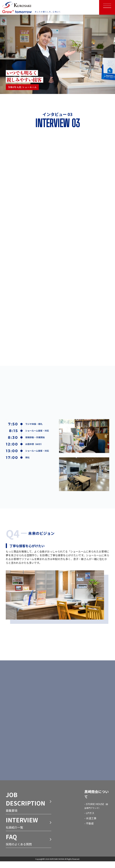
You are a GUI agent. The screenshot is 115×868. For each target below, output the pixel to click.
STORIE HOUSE (96, 813)
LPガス (90, 820)
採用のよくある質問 (29, 846)
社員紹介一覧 (29, 830)
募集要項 (29, 809)
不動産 (90, 830)
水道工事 (91, 825)
